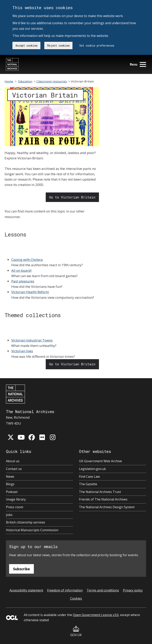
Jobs (9, 515)
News (10, 477)
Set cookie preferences (97, 45)
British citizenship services (26, 522)
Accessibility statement (26, 590)
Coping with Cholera (27, 260)
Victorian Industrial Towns (32, 340)
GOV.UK (76, 631)
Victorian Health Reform (30, 292)
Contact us (14, 469)
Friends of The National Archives (103, 499)
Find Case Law (89, 477)
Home (9, 81)
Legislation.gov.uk (92, 469)
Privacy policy (133, 590)
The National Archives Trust (100, 492)
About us (13, 461)
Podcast (12, 492)
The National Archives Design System (107, 507)
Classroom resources (52, 81)
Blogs (10, 484)
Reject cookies (58, 45)
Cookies (76, 598)
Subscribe (21, 569)
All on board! (21, 270)
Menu (138, 64)
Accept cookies (27, 45)
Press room (15, 507)
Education (25, 81)
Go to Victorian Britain (72, 197)
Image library (16, 499)
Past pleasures (23, 281)
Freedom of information (65, 590)
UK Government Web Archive (100, 461)
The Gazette (88, 484)
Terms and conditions (103, 590)
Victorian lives (22, 351)
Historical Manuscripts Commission (32, 530)
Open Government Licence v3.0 (96, 615)
